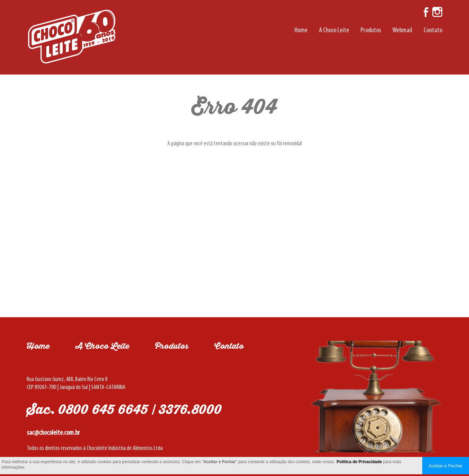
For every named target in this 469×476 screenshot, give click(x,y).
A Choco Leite (334, 31)
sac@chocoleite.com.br (53, 433)
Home (301, 31)
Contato (433, 31)
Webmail (402, 31)
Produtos (371, 31)
